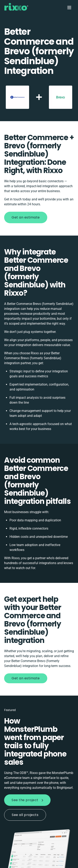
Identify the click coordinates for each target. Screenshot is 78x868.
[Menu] (69, 7)
